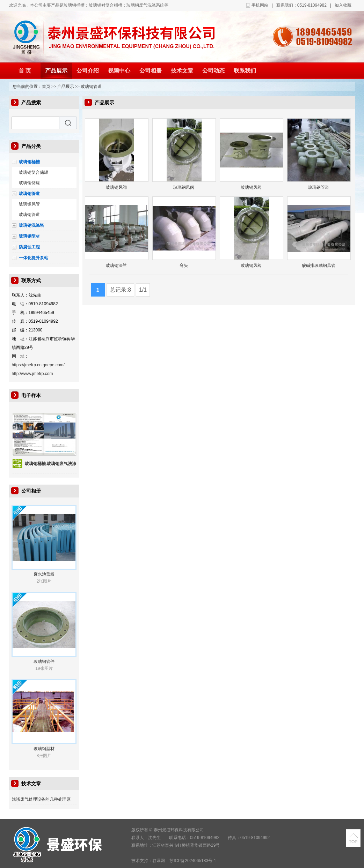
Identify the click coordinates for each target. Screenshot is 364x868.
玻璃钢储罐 (29, 183)
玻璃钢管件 (44, 661)
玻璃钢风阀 (116, 187)
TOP (353, 842)
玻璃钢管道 (91, 87)
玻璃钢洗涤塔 (31, 225)
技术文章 (182, 71)
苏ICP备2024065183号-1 (193, 861)
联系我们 (245, 71)
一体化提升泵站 (34, 258)
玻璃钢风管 (29, 204)
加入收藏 (343, 5)
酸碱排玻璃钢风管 (319, 265)
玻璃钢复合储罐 (34, 172)
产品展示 (56, 71)
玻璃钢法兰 (116, 265)
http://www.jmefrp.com (32, 374)
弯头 (184, 265)
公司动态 (213, 71)
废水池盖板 (44, 574)
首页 (46, 87)
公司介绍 (88, 71)
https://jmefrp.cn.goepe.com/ (38, 365)
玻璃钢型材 (29, 236)
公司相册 (151, 71)
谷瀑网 (159, 861)
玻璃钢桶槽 (29, 162)
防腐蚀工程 (29, 247)
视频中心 (119, 71)
